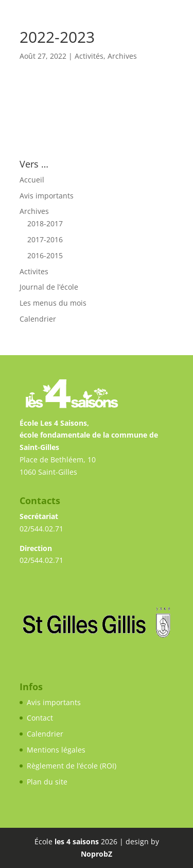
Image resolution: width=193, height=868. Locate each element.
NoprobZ (97, 854)
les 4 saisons (77, 841)
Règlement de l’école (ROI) (72, 766)
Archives (122, 56)
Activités (89, 56)
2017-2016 (45, 239)
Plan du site (47, 782)
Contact (40, 718)
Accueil (32, 180)
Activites (34, 271)
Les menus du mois (53, 303)
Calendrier (38, 319)
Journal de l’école (49, 287)
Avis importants (47, 196)
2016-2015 (45, 255)
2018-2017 (45, 223)
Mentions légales (56, 750)
